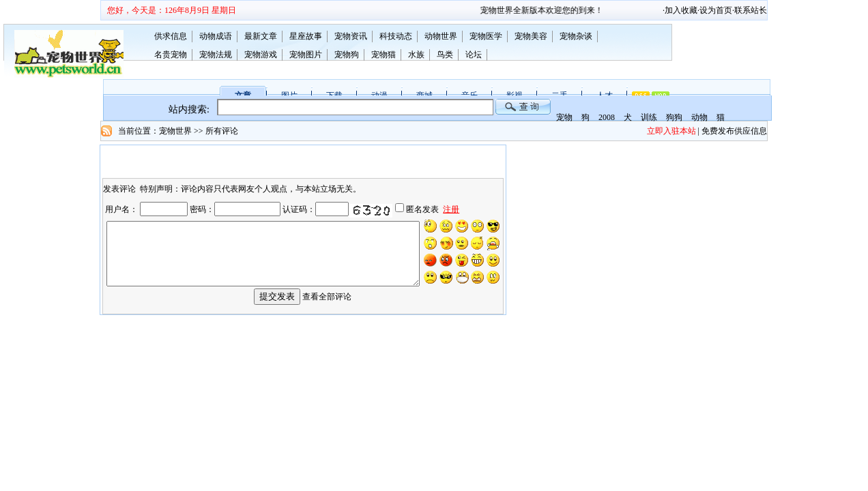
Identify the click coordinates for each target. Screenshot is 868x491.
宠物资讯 (351, 36)
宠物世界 (175, 131)
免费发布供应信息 (734, 131)
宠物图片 (306, 55)
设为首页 (716, 10)
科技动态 (396, 36)
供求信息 (171, 36)
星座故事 (306, 36)
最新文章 (261, 36)
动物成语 (216, 36)
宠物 (564, 117)
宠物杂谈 (576, 36)
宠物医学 (486, 36)
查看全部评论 (327, 306)
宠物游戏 (261, 55)
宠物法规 (216, 55)
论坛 (474, 55)
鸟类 (445, 55)
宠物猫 (384, 55)
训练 (649, 117)
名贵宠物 (171, 55)
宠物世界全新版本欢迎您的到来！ (552, 10)
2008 (607, 117)
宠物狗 (347, 55)
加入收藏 (681, 10)
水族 (416, 55)
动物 (699, 117)
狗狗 (674, 117)
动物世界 (441, 36)
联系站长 (751, 10)
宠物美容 (531, 36)
